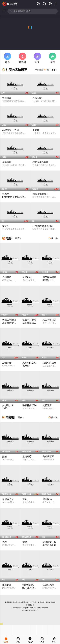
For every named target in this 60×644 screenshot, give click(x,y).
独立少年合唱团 (40, 162)
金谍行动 (27, 277)
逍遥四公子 (8, 499)
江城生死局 (48, 585)
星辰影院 (8, 602)
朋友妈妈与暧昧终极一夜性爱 (49, 280)
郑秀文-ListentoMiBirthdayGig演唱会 (14, 197)
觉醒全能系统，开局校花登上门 (29, 588)
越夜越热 (7, 585)
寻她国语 (7, 277)
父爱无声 (47, 405)
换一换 (53, 238)
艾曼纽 (6, 226)
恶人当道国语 (49, 320)
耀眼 (25, 542)
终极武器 (7, 98)
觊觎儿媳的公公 (40, 194)
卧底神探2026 (29, 405)
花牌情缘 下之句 (11, 130)
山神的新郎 (48, 456)
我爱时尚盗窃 (49, 363)
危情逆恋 (27, 456)
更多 (54, 70)
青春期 (36, 130)
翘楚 (5, 542)
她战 (5, 456)
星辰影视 (10, 4)
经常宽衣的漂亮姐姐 (43, 226)
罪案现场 (47, 499)
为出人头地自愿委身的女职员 (9, 323)
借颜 (25, 499)
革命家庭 (7, 162)
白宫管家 (37, 98)
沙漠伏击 (7, 363)
